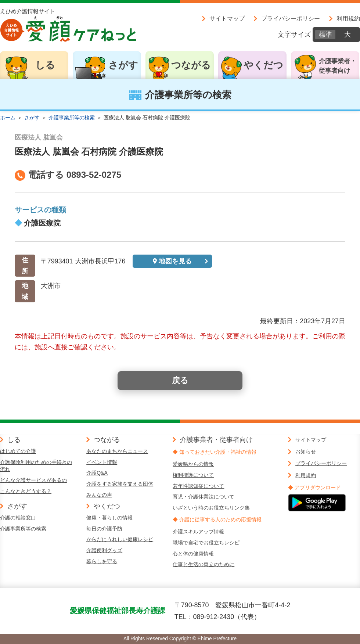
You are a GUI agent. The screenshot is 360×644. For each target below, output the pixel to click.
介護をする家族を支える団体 (120, 484)
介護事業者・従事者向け (338, 66)
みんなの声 (99, 495)
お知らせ (306, 451)
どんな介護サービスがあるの (33, 480)
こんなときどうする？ (26, 491)
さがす (123, 65)
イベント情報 (102, 462)
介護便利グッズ (104, 550)
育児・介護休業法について (204, 497)
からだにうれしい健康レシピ (120, 539)
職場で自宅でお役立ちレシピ (206, 543)
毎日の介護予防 (104, 529)
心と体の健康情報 (193, 554)
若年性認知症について (198, 486)
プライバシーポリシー (291, 18)
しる (45, 65)
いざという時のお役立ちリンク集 (211, 508)
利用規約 (348, 18)
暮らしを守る (102, 561)
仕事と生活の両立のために (204, 564)
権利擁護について (193, 475)
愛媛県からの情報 (193, 464)
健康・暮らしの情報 (109, 518)
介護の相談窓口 (18, 518)
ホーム (8, 118)
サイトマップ (227, 18)
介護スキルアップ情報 (198, 532)
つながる (191, 65)
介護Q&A (97, 473)
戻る (180, 380)
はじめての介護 (18, 451)
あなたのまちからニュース (117, 451)
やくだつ (263, 65)
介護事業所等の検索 (72, 118)
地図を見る (175, 261)
